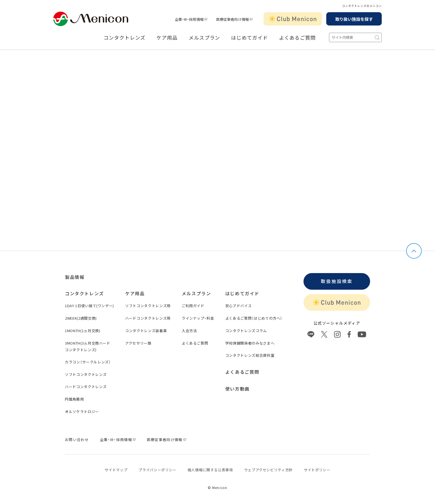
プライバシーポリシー (157, 470)
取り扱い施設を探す (354, 19)
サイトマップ (116, 470)
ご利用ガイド (193, 306)
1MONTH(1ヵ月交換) (83, 331)
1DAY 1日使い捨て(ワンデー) (89, 306)
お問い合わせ (77, 440)
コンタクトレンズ (124, 38)
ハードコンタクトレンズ (86, 387)
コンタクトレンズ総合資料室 (250, 355)
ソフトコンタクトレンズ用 (148, 306)
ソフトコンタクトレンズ (86, 374)
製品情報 (75, 277)
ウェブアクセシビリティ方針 (268, 470)
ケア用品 (167, 38)
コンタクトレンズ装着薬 (146, 331)
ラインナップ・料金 (198, 318)
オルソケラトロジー (82, 412)
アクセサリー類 (138, 343)
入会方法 (189, 331)
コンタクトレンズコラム (246, 331)
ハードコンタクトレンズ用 (148, 318)
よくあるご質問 (297, 38)
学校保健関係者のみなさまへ (250, 343)
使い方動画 (237, 389)
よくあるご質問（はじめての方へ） (254, 318)
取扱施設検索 (337, 281)
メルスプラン (204, 38)
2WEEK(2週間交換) (81, 318)
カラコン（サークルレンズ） (88, 362)
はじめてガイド (249, 38)
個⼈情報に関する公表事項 (210, 470)
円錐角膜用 (74, 399)
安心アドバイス (239, 306)
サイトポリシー (317, 470)
